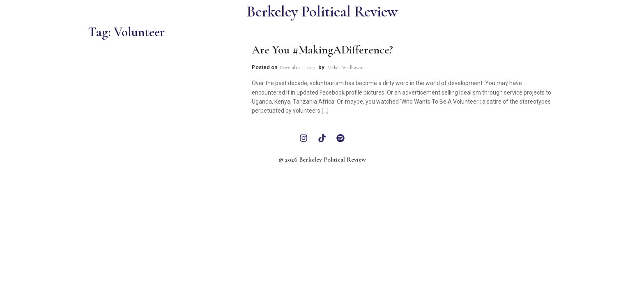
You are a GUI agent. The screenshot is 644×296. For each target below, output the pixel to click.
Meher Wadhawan (346, 67)
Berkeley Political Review (322, 12)
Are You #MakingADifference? (322, 50)
